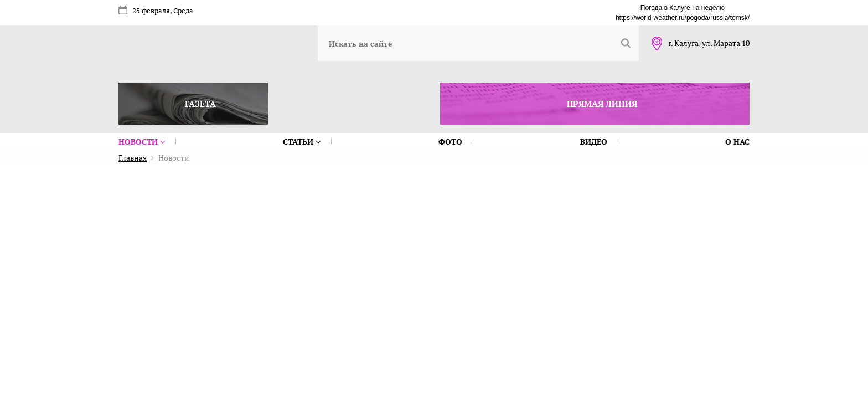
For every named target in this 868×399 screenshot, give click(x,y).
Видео (594, 142)
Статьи (302, 142)
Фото (450, 142)
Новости (142, 142)
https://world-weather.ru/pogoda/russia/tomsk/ (683, 18)
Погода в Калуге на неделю (683, 8)
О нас (737, 142)
